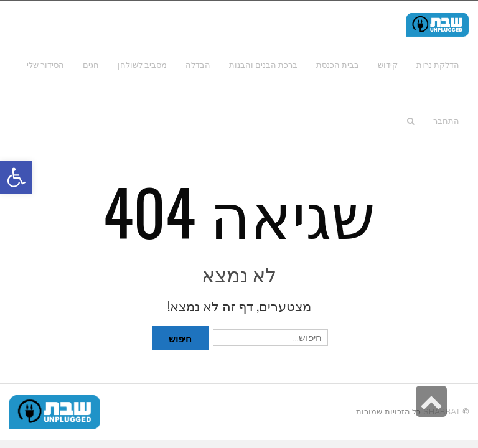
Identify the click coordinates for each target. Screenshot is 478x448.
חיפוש (180, 338)
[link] (45, 65)
